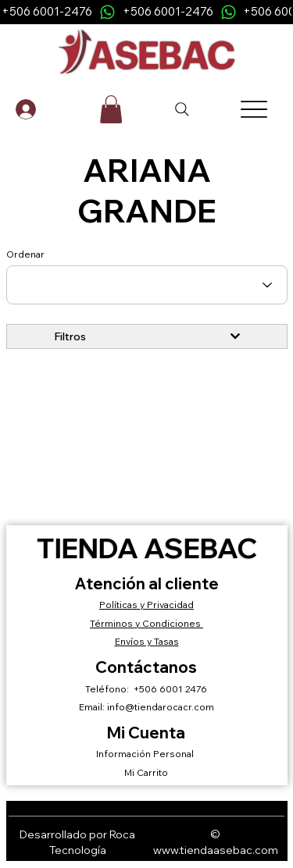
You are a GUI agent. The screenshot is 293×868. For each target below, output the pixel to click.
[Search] (183, 109)
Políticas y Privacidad (146, 605)
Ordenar (25, 254)
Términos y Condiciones (146, 623)
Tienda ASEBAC (147, 548)
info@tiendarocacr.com (161, 707)
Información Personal (146, 754)
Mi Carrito (146, 772)
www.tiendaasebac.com (216, 850)
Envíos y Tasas (147, 641)
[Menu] (254, 109)
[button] (111, 109)
